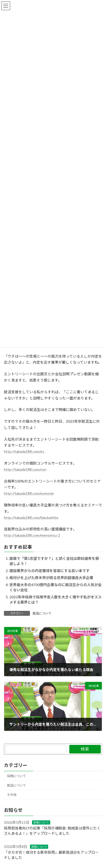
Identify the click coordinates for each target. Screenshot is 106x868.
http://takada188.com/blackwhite (31, 518)
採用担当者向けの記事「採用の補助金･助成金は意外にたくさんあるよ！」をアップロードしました (52, 831)
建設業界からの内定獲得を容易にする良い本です (49, 571)
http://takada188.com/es (24, 451)
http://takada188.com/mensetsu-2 (32, 535)
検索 (85, 749)
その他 (12, 795)
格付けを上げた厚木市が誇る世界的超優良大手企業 (51, 578)
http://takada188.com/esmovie (29, 493)
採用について (16, 776)
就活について (42, 613)
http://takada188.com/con (25, 469)
